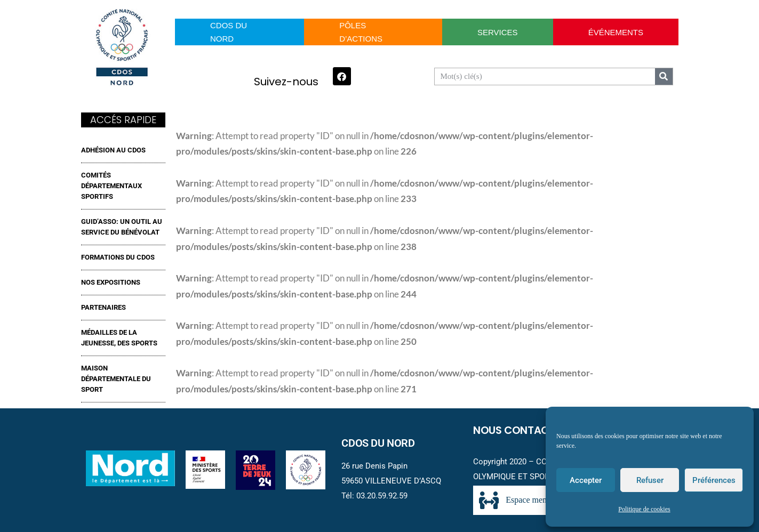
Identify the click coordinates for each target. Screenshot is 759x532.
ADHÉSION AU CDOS (113, 150)
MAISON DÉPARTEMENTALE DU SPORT (116, 379)
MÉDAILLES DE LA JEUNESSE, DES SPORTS (119, 338)
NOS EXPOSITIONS (111, 282)
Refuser (650, 480)
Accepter (586, 480)
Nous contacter (520, 430)
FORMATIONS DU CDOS (118, 257)
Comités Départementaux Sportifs (111, 186)
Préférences (714, 480)
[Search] (664, 76)
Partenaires (103, 307)
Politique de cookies (644, 509)
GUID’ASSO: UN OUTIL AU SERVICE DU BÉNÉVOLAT (122, 227)
